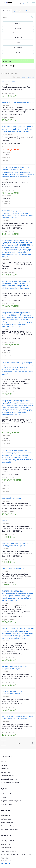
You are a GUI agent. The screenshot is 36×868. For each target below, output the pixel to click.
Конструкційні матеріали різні (13, 568)
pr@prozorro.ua (6, 860)
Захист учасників (7, 822)
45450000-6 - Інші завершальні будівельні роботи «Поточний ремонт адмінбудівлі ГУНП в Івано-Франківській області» (17, 129)
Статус (18, 42)
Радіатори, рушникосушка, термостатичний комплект (12, 692)
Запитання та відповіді (9, 829)
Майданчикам (6, 819)
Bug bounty (5, 769)
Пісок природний (8, 81)
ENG (23, 3)
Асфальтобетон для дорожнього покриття (18, 102)
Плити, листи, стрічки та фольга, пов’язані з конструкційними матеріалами (18, 545)
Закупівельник (18, 33)
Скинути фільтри (8, 66)
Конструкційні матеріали (11, 498)
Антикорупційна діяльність (11, 826)
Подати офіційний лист (8, 851)
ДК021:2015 (18, 38)
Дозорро (4, 797)
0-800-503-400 (6, 844)
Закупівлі (7, 11)
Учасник (18, 28)
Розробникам (6, 816)
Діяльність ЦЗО (6, 804)
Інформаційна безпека (9, 779)
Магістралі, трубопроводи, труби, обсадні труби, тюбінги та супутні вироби (17, 717)
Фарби (4, 521)
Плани (28, 11)
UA (20, 3)
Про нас (4, 762)
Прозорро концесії (7, 776)
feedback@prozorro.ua (8, 848)
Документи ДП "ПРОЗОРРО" (10, 782)
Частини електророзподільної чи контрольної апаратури (14, 668)
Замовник (18, 23)
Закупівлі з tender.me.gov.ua (11, 801)
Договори (18, 11)
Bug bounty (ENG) (7, 772)
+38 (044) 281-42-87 (7, 841)
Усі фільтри (17, 52)
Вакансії (4, 765)
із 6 (18, 743)
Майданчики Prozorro (9, 794)
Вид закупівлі (18, 47)
